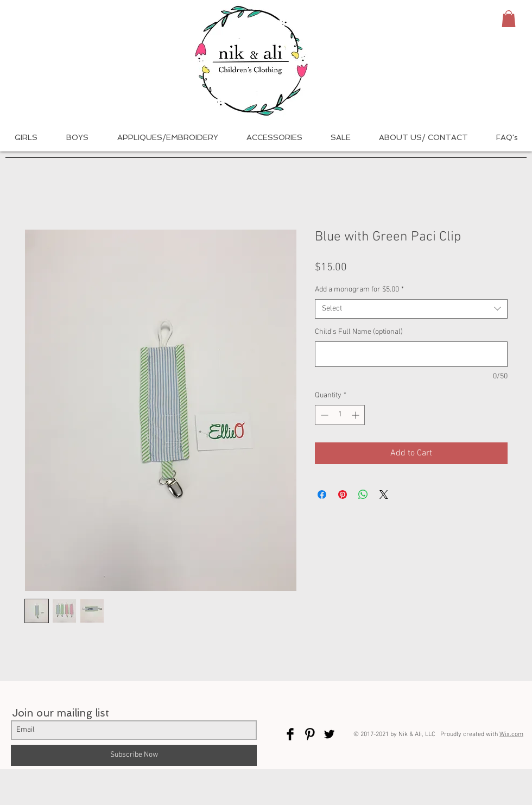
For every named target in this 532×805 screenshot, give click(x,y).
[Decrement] (323, 415)
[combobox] (411, 309)
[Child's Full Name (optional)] (411, 354)
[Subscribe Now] (134, 755)
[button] (509, 19)
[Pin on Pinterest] (343, 495)
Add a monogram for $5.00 (359, 290)
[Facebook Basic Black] (290, 734)
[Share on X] (384, 495)
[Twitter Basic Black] (329, 734)
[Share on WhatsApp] (363, 495)
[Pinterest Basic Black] (310, 734)
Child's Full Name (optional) (359, 332)
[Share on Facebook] (322, 495)
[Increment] (356, 415)
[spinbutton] (340, 415)
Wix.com (511, 734)
